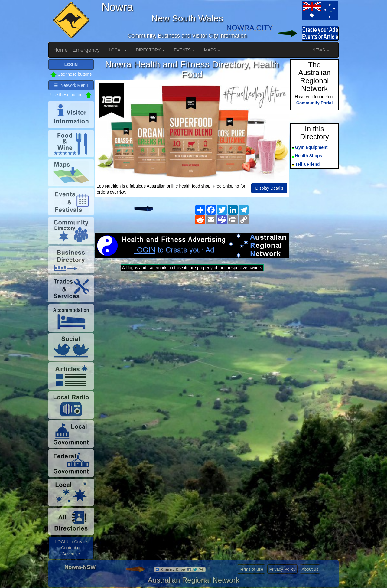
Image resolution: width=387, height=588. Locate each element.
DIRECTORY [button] (150, 50)
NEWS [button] (321, 50)
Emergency (86, 50)
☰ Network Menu (71, 85)
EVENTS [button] (184, 50)
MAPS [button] (212, 50)
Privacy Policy (282, 569)
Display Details (269, 188)
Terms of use (251, 569)
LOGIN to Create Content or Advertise (71, 548)
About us (310, 569)
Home (60, 50)
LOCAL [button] (118, 50)
